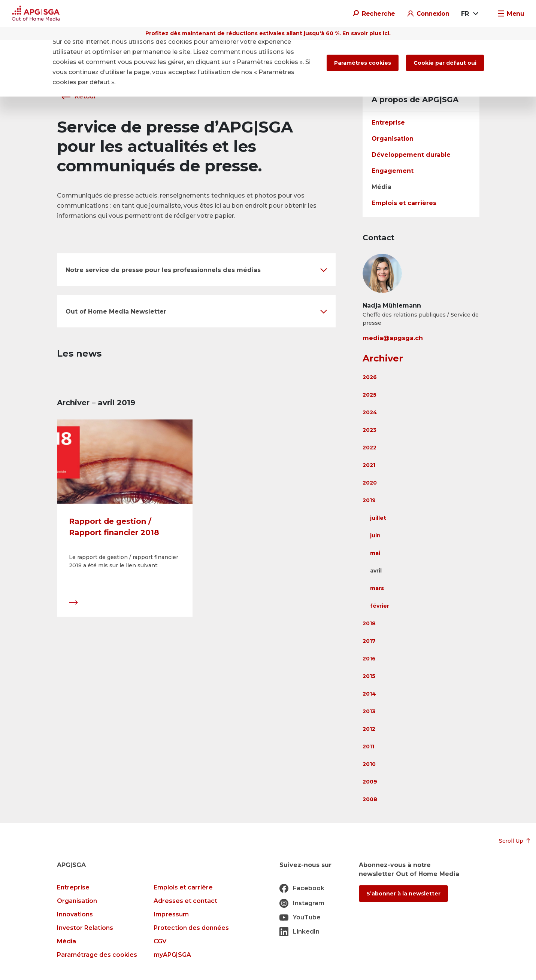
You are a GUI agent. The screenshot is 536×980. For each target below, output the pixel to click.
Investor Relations (85, 928)
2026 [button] (370, 377)
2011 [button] (368, 747)
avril (376, 571)
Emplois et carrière (183, 887)
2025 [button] (370, 395)
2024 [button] (370, 412)
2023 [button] (370, 430)
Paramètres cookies (363, 63)
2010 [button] (369, 764)
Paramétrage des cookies (97, 955)
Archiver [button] (383, 358)
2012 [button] (369, 729)
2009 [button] (370, 782)
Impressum (171, 914)
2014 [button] (369, 694)
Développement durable (411, 155)
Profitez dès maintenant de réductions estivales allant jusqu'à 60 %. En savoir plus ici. (268, 33)
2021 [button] (369, 465)
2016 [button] (369, 659)
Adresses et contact (185, 901)
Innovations (75, 914)
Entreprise (388, 123)
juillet (378, 518)
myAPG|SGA (172, 955)
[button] (196, 270)
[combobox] (469, 14)
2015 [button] (369, 676)
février (380, 606)
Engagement (393, 171)
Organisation (393, 139)
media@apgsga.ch (393, 338)
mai (375, 553)
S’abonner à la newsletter (403, 894)
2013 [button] (369, 711)
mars (377, 588)
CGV (160, 941)
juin (375, 535)
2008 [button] (370, 799)
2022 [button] (370, 448)
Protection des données (191, 928)
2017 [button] (369, 641)
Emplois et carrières (404, 203)
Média (381, 187)
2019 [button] (369, 500)
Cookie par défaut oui (445, 63)
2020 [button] (370, 483)
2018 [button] (369, 623)
